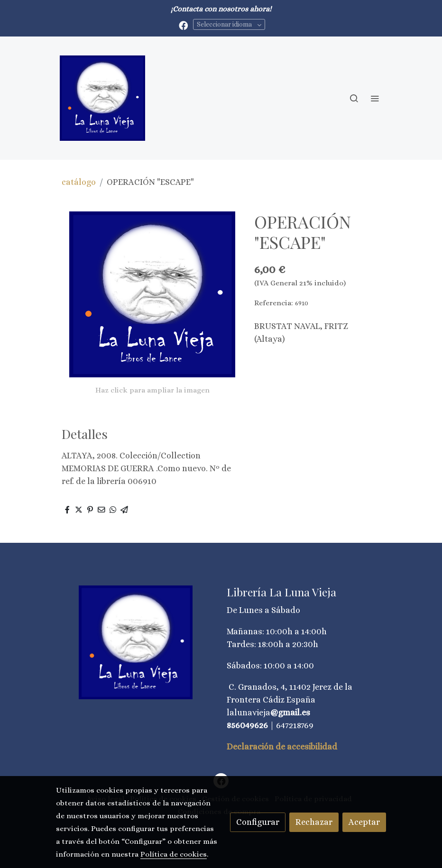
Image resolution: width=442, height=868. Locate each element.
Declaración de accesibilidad (282, 747)
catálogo (79, 182)
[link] (102, 98)
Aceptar (364, 822)
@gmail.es (290, 713)
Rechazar (314, 822)
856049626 (247, 725)
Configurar (258, 822)
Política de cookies (174, 854)
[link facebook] (183, 25)
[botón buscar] (354, 98)
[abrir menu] (375, 98)
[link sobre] (136, 642)
